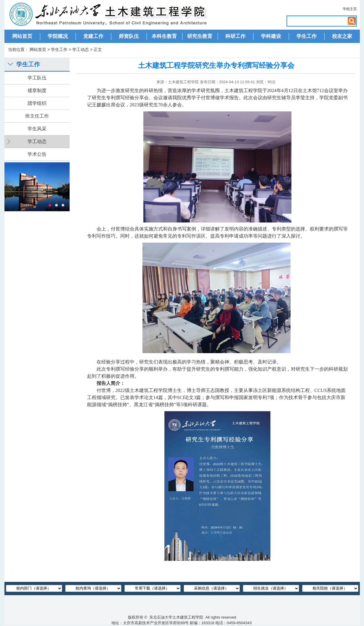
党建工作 (93, 36)
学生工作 (307, 36)
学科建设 (271, 36)
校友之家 (342, 36)
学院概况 (58, 36)
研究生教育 (200, 36)
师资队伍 (129, 36)
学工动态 (81, 49)
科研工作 (235, 36)
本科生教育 (164, 36)
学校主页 (350, 9)
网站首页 (22, 36)
